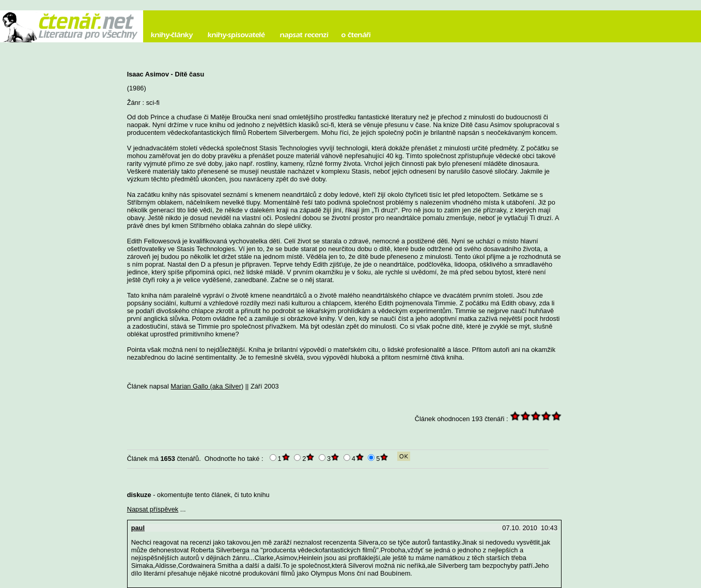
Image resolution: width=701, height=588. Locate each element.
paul (138, 528)
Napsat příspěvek (153, 509)
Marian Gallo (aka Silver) (207, 386)
